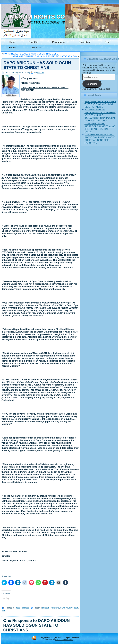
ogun (76, 608)
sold (4, 611)
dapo (63, 608)
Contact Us (36, 47)
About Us (34, 42)
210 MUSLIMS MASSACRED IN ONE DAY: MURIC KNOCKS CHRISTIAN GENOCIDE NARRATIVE (100, 139)
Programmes (58, 42)
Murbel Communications (64, 640)
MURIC (69, 608)
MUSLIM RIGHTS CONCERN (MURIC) (59, 17)
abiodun (46, 608)
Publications (85, 42)
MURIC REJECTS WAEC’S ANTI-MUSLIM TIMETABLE (31, 54)
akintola (41, 73)
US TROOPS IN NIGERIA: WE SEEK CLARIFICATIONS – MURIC (100, 129)
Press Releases (22, 608)
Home (12, 42)
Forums (13, 47)
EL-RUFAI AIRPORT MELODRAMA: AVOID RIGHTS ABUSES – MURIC (100, 112)
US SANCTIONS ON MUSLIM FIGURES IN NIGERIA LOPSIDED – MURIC (100, 121)
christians (55, 608)
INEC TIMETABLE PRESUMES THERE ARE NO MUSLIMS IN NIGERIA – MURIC (100, 104)
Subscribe (92, 84)
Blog (107, 42)
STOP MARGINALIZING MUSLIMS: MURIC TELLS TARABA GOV (45, 56)
